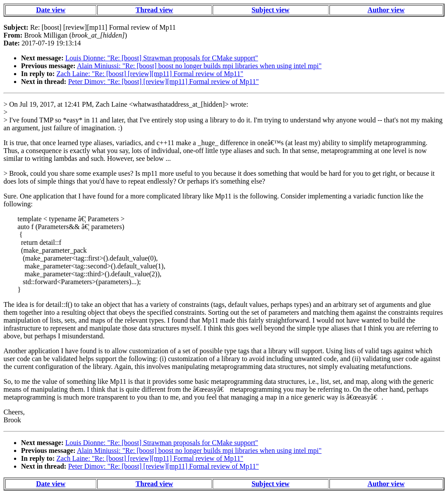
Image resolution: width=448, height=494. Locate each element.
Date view (51, 10)
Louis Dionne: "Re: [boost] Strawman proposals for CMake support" (162, 58)
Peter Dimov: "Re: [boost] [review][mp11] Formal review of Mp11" (164, 82)
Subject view (271, 10)
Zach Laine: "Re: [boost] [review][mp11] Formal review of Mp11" (150, 74)
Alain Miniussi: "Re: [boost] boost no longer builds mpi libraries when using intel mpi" (199, 66)
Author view (386, 10)
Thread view (154, 10)
